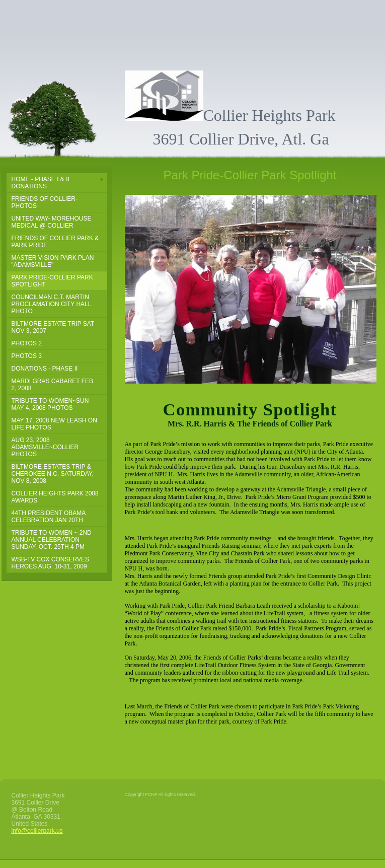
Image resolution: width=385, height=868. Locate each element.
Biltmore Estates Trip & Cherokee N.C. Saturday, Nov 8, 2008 (53, 474)
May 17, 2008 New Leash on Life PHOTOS (54, 424)
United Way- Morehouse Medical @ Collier (52, 222)
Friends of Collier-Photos (45, 202)
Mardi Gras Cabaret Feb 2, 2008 (52, 385)
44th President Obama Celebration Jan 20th (49, 517)
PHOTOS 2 (27, 343)
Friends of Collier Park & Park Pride (55, 242)
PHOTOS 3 (27, 356)
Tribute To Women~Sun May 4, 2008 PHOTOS (50, 404)
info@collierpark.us (37, 831)
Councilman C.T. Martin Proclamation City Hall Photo (52, 304)
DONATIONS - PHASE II (45, 369)
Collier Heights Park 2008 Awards (55, 497)
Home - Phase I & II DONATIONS (41, 183)
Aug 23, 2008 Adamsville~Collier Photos (45, 447)
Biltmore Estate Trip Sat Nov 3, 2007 (53, 327)
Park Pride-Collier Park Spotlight (52, 281)
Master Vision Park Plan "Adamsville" (53, 261)
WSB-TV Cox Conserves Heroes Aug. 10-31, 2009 (50, 563)
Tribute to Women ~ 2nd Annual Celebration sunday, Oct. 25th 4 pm (52, 540)
